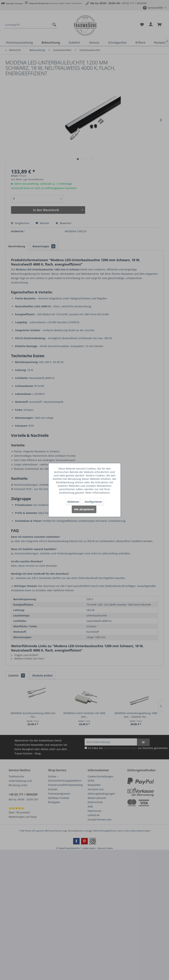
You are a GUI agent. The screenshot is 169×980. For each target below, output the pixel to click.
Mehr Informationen (98, 493)
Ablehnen (73, 502)
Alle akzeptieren (84, 509)
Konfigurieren (93, 502)
